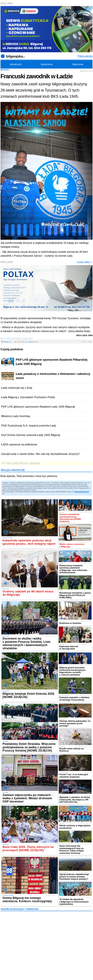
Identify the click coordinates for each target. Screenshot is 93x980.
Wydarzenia (47, 64)
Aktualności (16, 64)
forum (8, 342)
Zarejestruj (85, 492)
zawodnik (34, 463)
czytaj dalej (84, 262)
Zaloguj (77, 492)
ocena (33, 342)
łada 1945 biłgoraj (17, 463)
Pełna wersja (85, 56)
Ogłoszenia (78, 64)
